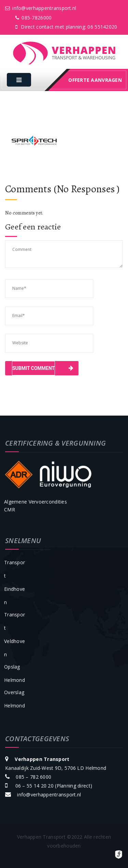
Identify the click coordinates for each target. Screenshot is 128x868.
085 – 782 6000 (33, 777)
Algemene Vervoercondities (35, 502)
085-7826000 (33, 18)
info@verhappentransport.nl (41, 8)
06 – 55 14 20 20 (34, 786)
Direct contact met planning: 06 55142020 (66, 27)
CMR (10, 510)
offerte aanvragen (95, 80)
